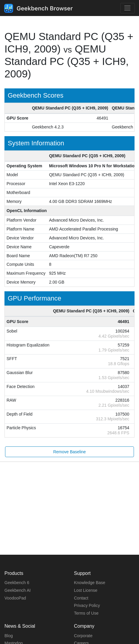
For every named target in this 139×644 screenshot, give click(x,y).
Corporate (83, 636)
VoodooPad (15, 598)
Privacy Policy (87, 605)
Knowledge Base (90, 583)
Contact (81, 598)
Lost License (86, 590)
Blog (9, 636)
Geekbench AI (18, 590)
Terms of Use (86, 613)
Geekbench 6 (17, 583)
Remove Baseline (70, 452)
